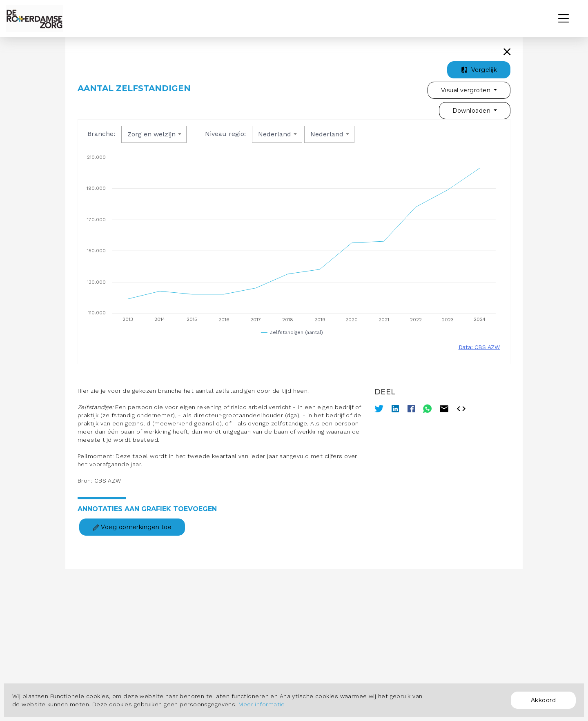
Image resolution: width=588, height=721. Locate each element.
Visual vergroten (467, 90)
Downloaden (472, 111)
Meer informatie (262, 704)
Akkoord (543, 700)
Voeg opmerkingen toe (132, 527)
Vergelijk (479, 70)
